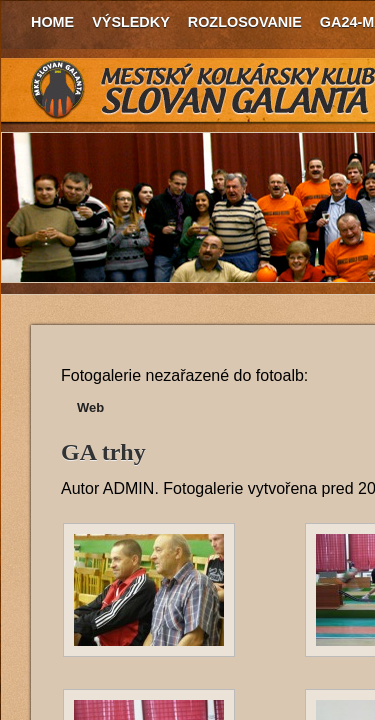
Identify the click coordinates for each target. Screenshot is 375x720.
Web (90, 407)
